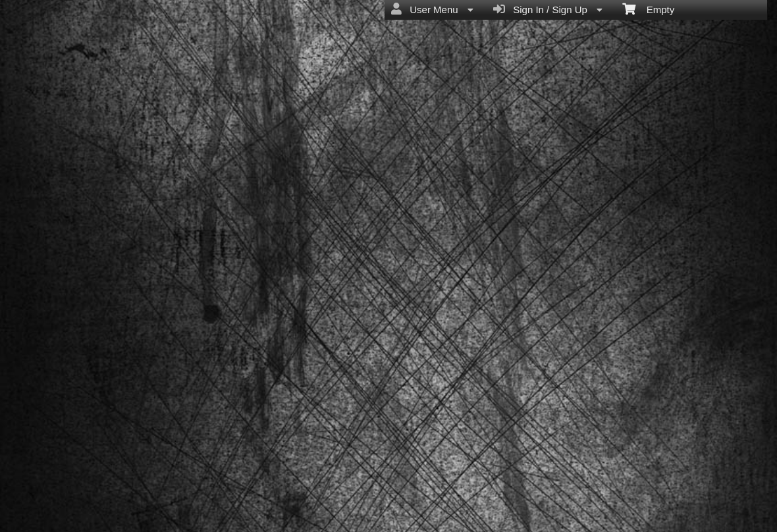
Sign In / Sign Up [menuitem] (548, 9)
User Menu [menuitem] (432, 9)
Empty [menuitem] (648, 9)
